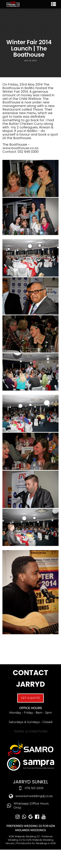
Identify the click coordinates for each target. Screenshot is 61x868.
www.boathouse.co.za (20, 148)
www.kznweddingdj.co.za (34, 796)
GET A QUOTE (30, 698)
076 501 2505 (34, 788)
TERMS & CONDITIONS (30, 731)
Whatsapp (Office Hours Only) (31, 806)
